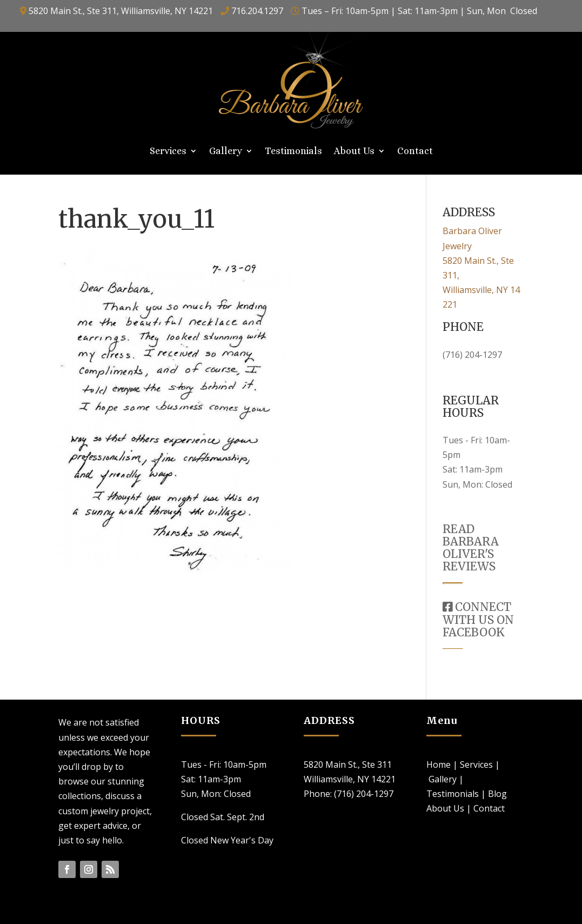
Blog (497, 794)
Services (168, 152)
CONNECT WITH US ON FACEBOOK (478, 619)
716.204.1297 (257, 11)
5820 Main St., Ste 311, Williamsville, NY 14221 (121, 11)
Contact (415, 152)
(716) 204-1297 (472, 355)
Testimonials (293, 152)
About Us (354, 152)
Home (439, 765)
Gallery (226, 152)
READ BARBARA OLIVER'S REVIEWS (471, 548)
